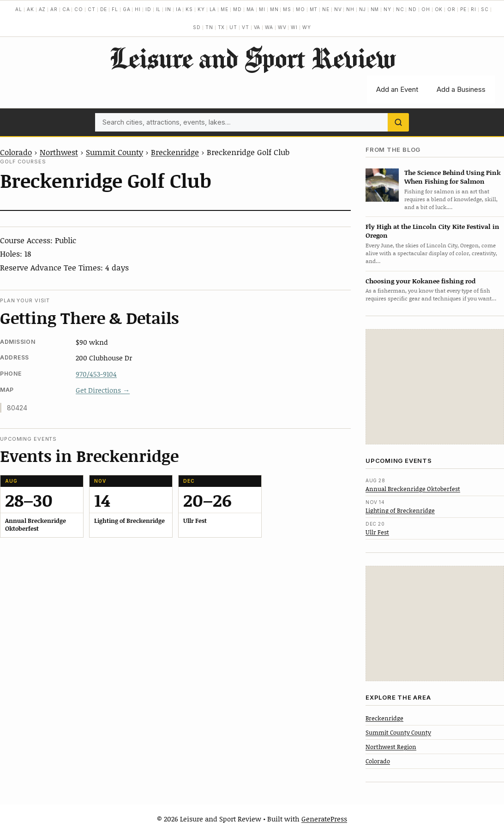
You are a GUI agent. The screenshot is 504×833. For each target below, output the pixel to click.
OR (451, 9)
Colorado (16, 152)
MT (314, 9)
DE (104, 9)
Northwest (59, 152)
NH (350, 9)
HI (138, 9)
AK (30, 9)
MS (287, 9)
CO (79, 9)
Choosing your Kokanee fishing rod (420, 281)
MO (300, 9)
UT (233, 27)
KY (201, 9)
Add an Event (397, 89)
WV (282, 27)
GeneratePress (324, 819)
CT (92, 9)
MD (237, 9)
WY (307, 27)
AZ (42, 9)
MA (251, 9)
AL (19, 9)
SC (485, 9)
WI (294, 27)
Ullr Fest (377, 532)
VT (246, 27)
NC (400, 9)
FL (115, 9)
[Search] (398, 122)
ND (413, 9)
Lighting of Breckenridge (400, 510)
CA (66, 9)
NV (338, 9)
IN (168, 9)
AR (54, 9)
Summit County (114, 152)
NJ (363, 9)
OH (426, 9)
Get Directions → (103, 390)
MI (262, 9)
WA (269, 27)
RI (474, 9)
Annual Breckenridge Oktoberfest (413, 489)
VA (257, 27)
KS (189, 9)
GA (127, 9)
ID (148, 9)
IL (159, 9)
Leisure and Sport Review (252, 58)
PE (463, 9)
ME (225, 9)
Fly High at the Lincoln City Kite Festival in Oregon (432, 231)
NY (387, 9)
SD (197, 27)
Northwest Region (391, 747)
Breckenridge (175, 152)
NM (375, 9)
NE (326, 9)
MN (274, 9)
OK (439, 9)
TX (222, 27)
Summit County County (398, 732)
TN (209, 27)
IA (179, 9)
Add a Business (461, 89)
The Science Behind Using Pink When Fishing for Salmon (453, 177)
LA (213, 9)
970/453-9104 (96, 374)
